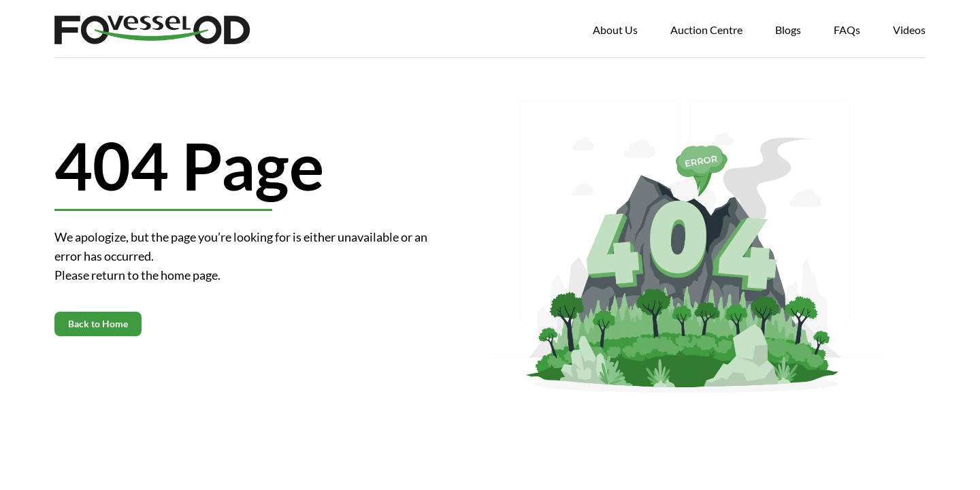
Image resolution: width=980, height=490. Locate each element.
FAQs (847, 30)
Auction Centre (706, 30)
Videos (909, 30)
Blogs (788, 30)
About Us (615, 30)
